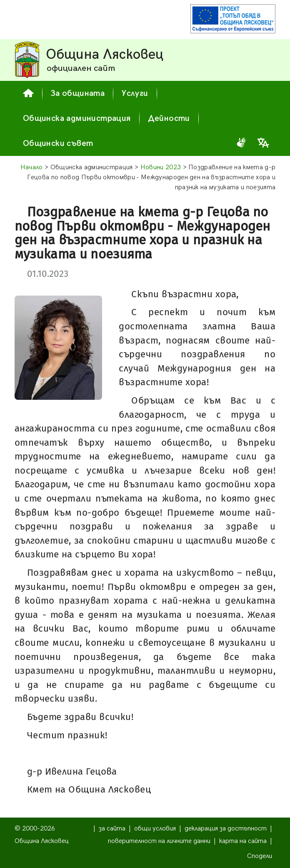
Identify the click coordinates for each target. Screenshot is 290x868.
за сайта (112, 829)
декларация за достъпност (226, 829)
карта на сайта (243, 841)
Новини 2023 (161, 167)
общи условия (155, 829)
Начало (32, 167)
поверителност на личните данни (159, 841)
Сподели (260, 856)
